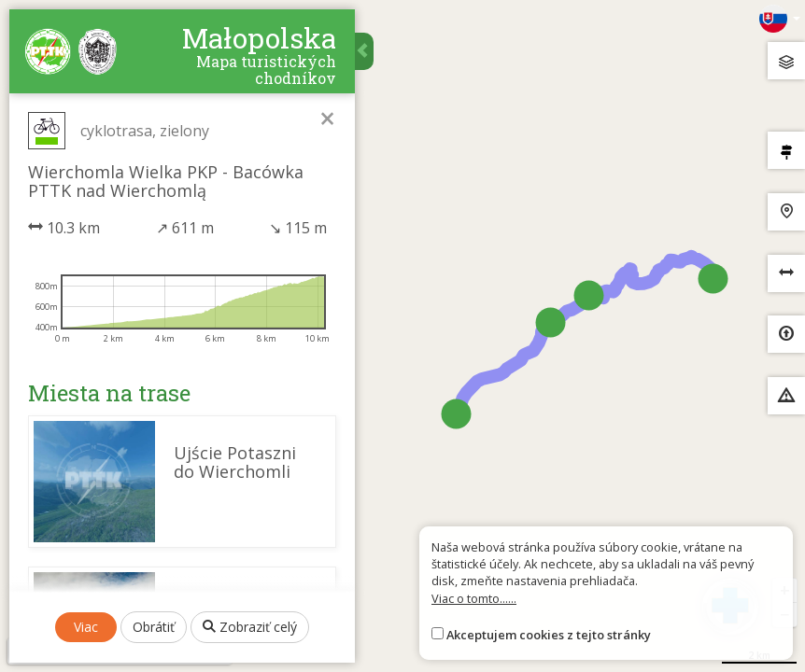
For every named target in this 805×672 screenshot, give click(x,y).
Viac (86, 627)
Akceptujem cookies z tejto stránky (549, 635)
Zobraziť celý (250, 627)
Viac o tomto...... (474, 598)
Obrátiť (154, 627)
